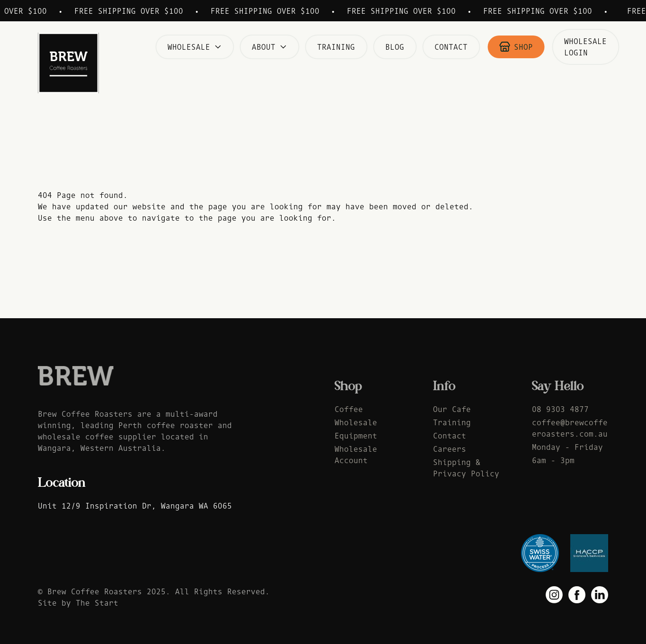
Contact (451, 47)
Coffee (349, 411)
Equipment (356, 437)
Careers (450, 450)
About (269, 47)
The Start (97, 604)
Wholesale (195, 47)
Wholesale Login (585, 47)
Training (336, 47)
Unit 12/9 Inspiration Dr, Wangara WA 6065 (135, 506)
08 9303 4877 (560, 411)
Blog (395, 47)
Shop (516, 47)
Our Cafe (452, 411)
